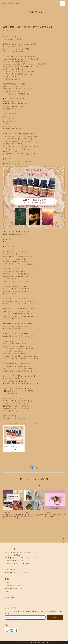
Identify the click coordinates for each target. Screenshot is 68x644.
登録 (55, 618)
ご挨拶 (7, 583)
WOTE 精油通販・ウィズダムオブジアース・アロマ (22, 558)
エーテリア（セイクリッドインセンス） (18, 552)
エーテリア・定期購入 (12, 555)
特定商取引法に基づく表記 (14, 588)
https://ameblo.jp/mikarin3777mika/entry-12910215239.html (26, 64)
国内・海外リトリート (12, 569)
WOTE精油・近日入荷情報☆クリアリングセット (28, 27)
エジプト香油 (10, 567)
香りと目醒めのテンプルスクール (16, 572)
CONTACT (9, 591)
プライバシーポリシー (12, 585)
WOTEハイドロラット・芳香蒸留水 (17, 564)
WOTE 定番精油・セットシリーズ (16, 561)
